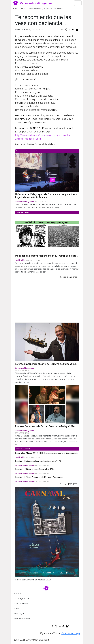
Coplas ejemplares (22, 598)
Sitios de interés (21, 603)
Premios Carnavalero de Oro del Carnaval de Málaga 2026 (45, 426)
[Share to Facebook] (62, 30)
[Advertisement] (47, 298)
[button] (47, 532)
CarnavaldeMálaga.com (37, 3)
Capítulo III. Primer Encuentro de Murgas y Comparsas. (39, 477)
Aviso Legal (19, 613)
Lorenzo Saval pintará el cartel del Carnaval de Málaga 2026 (46, 364)
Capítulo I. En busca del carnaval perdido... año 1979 (38, 461)
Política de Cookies (22, 618)
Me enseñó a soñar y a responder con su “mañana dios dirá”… (47, 256)
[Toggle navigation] (78, 3)
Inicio (15, 9)
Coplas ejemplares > (69, 277)
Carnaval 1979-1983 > (69, 484)
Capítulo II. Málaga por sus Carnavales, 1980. (35, 469)
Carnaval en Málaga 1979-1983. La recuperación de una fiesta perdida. (47, 453)
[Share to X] (66, 30)
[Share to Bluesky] (77, 30)
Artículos (23, 9)
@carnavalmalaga (71, 633)
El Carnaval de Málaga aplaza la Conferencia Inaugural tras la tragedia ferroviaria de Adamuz (46, 196)
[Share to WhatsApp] (69, 30)
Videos (17, 608)
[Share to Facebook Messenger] (73, 30)
